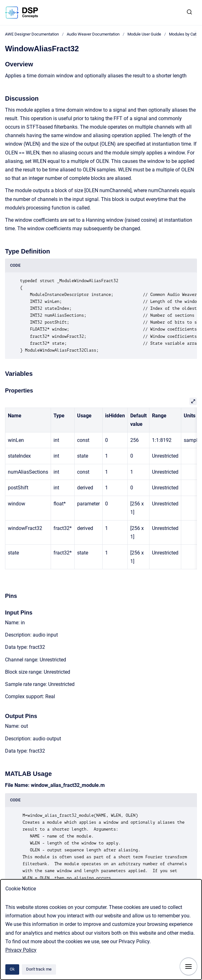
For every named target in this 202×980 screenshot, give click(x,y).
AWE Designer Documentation (32, 34)
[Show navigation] (188, 966)
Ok (12, 969)
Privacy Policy (21, 950)
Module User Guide (144, 34)
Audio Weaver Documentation (93, 34)
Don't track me (39, 969)
